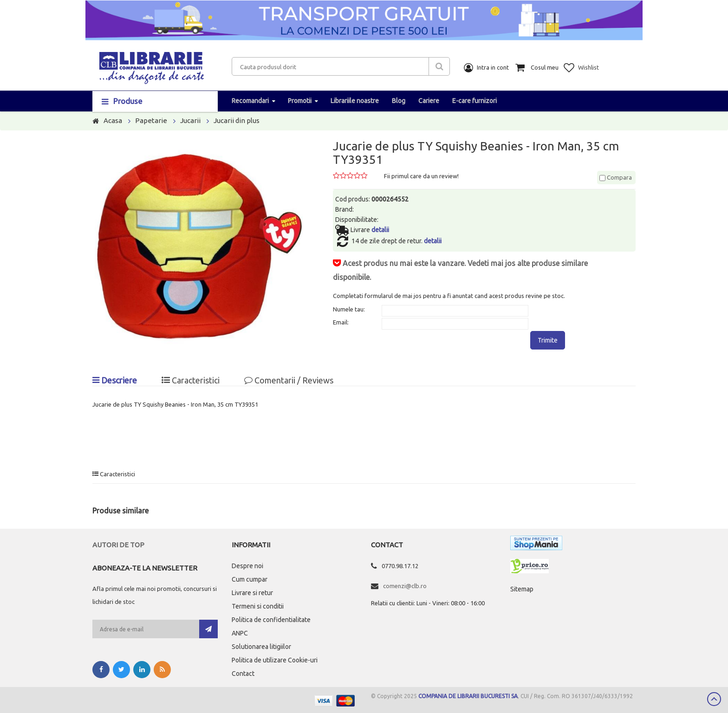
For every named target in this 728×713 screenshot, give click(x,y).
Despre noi (247, 566)
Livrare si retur (252, 593)
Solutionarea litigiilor (261, 647)
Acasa (113, 120)
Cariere (429, 101)
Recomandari (250, 101)
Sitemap (522, 589)
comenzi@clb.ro (405, 586)
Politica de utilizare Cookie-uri (275, 660)
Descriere (115, 380)
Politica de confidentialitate (271, 620)
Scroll (714, 699)
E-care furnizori (474, 101)
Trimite (548, 340)
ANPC (240, 633)
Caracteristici (191, 380)
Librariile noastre (355, 101)
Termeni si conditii (258, 606)
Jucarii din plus (237, 120)
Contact (243, 674)
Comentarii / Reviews (289, 380)
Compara (616, 177)
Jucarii (190, 120)
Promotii (300, 101)
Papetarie (151, 120)
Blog (399, 101)
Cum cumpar (250, 579)
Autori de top (118, 545)
